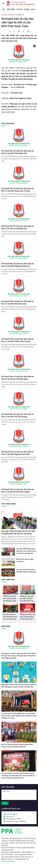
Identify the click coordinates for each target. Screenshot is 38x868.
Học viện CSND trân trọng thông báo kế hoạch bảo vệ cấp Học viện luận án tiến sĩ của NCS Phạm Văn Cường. (19, 347)
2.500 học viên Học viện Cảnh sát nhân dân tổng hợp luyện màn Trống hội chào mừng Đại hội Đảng (10, 601)
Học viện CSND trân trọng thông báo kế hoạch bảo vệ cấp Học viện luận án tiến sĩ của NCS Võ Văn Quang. (19, 422)
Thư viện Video (9, 504)
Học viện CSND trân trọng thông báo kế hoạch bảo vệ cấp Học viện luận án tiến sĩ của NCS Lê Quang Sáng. (19, 384)
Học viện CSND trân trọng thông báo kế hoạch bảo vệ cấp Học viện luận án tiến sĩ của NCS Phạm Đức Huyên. (19, 497)
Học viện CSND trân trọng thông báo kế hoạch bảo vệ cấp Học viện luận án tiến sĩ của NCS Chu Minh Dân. (19, 234)
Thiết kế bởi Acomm (8, 861)
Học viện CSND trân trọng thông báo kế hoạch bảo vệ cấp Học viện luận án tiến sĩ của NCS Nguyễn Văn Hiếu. (19, 460)
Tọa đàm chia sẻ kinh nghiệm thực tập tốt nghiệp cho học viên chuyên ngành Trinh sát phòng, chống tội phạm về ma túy (19, 716)
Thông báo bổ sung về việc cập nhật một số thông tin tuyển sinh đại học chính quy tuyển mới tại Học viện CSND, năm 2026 (19, 656)
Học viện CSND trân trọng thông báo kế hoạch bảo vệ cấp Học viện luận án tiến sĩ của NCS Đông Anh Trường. (19, 196)
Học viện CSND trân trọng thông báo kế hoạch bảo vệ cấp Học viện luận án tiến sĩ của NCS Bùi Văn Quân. (19, 309)
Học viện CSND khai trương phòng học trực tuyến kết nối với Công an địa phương (26, 551)
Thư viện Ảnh (8, 580)
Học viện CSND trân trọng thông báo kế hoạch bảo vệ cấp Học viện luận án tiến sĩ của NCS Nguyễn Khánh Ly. (19, 271)
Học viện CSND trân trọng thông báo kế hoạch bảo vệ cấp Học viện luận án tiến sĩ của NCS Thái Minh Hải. (19, 159)
